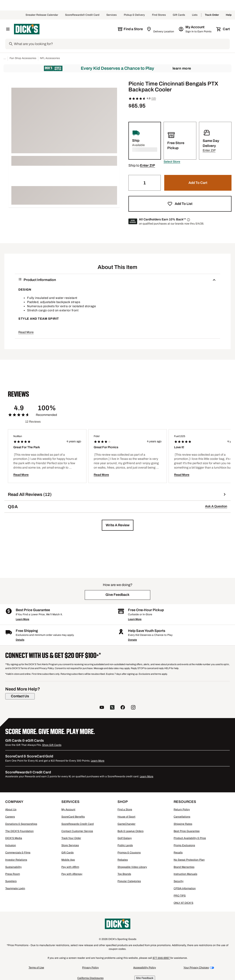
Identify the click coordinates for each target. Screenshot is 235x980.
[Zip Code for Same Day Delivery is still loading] (161, 29)
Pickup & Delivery (134, 15)
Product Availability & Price (190, 838)
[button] (172, 162)
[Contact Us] (20, 696)
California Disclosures (90, 978)
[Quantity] (145, 183)
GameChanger (126, 824)
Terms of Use (36, 968)
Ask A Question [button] (216, 506)
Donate (132, 640)
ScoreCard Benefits (73, 817)
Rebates (123, 860)
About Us (11, 809)
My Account (68, 809)
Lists (195, 15)
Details (20, 640)
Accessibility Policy (145, 968)
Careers (10, 817)
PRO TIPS (180, 896)
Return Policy (182, 809)
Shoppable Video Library (132, 867)
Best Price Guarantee (187, 831)
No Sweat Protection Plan (189, 860)
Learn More (182, 68)
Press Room (13, 874)
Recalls (178, 853)
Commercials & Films (18, 853)
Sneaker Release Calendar (42, 15)
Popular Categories (129, 881)
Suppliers (11, 881)
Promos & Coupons (129, 853)
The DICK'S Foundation (19, 831)
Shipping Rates (183, 824)
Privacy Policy (90, 968)
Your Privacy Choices (196, 968)
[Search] (121, 44)
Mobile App (68, 860)
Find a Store (125, 809)
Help (229, 15)
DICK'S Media (14, 838)
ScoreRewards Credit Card (78, 824)
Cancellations (182, 817)
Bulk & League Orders (130, 831)
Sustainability (13, 867)
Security (179, 881)
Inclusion (11, 845)
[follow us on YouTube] (102, 708)
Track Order (212, 15)
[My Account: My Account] (195, 29)
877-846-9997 (162, 958)
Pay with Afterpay (72, 874)
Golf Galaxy (125, 838)
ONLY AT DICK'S (183, 903)
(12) (154, 98)
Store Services (70, 845)
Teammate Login (15, 888)
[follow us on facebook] (123, 708)
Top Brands (124, 874)
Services (112, 15)
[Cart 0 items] (223, 29)
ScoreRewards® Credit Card (82, 15)
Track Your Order (71, 838)
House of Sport (126, 817)
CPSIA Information (185, 888)
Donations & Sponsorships (21, 824)
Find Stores (159, 15)
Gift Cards (179, 15)
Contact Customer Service (77, 831)
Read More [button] (26, 332)
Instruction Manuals (185, 874)
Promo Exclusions (184, 845)
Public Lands (125, 845)
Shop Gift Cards (52, 745)
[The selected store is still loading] (130, 29)
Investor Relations (16, 860)
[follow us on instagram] (133, 708)
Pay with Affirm (70, 867)
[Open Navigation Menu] (8, 29)
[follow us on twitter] (112, 708)
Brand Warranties (184, 867)
